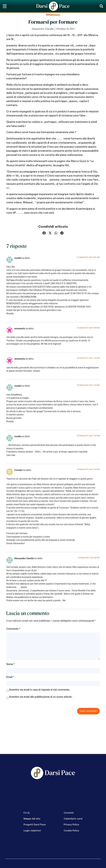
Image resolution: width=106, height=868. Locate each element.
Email (10, 677)
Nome (10, 664)
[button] (101, 6)
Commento (13, 629)
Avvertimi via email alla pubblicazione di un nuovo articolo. (41, 697)
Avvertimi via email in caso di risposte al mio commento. (39, 690)
